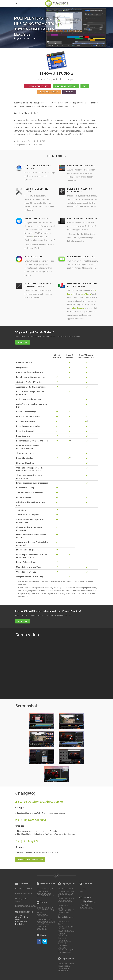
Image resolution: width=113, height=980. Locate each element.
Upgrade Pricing (49, 92)
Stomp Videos (42, 928)
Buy (85, 86)
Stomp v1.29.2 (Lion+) (66, 917)
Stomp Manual (63, 971)
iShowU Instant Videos (44, 919)
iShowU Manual (63, 968)
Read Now (23, 342)
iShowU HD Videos (43, 924)
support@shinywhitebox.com (25, 905)
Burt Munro (86, 294)
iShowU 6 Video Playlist (45, 889)
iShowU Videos (42, 926)
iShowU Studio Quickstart (46, 921)
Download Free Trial (66, 86)
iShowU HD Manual (65, 966)
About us (83, 889)
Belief (81, 891)
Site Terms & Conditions (88, 903)
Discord (69, 92)
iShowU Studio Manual (66, 964)
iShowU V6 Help (42, 891)
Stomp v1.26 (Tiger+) (66, 952)
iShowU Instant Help (44, 894)
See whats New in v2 (38, 86)
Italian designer (78, 308)
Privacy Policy (84, 905)
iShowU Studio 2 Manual (45, 896)
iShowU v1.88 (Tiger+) (66, 950)
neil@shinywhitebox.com (24, 893)
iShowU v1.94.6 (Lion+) (66, 910)
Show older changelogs (30, 859)
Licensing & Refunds (86, 907)
